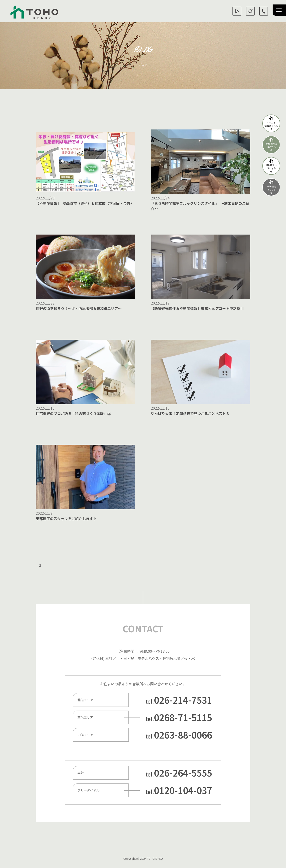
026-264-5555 (183, 773)
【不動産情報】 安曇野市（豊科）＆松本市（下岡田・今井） (85, 203)
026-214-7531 (183, 700)
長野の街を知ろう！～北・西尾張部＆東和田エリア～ (79, 308)
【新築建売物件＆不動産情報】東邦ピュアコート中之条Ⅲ (197, 308)
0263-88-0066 (183, 735)
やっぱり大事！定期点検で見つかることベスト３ (190, 413)
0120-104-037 (183, 790)
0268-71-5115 (183, 717)
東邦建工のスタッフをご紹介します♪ (66, 519)
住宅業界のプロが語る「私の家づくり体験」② (73, 413)
